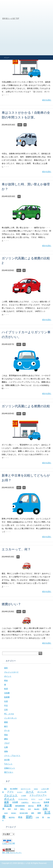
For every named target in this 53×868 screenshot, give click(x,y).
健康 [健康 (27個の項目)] (6, 802)
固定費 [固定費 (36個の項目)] (8, 805)
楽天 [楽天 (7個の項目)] (30, 809)
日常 (6, 710)
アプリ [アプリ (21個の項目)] (10, 792)
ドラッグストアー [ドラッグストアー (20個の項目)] (38, 795)
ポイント (8, 676)
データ (7, 731)
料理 (6, 689)
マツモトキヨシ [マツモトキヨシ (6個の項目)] (23, 799)
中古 (6, 705)
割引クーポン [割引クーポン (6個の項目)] (36, 802)
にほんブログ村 (9, 843)
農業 (6, 722)
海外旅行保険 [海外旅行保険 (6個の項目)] (24, 813)
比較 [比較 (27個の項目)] (45, 809)
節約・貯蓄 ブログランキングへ (12, 853)
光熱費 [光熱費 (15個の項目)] (15, 802)
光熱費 (7, 693)
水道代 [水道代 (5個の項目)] (6, 813)
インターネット (10, 718)
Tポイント (8, 764)
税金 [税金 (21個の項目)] (20, 817)
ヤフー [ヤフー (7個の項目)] (33, 799)
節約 (20, 125)
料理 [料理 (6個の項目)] (16, 809)
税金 (6, 680)
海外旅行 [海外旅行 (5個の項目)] (14, 813)
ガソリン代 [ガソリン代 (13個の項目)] (42, 792)
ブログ (7, 743)
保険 (6, 751)
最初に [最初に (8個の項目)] (22, 809)
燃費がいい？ (11, 604)
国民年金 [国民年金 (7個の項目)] (31, 806)
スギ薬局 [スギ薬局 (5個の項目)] (23, 796)
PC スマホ (9, 714)
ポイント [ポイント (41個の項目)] (9, 799)
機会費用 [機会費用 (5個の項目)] (37, 809)
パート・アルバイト (12, 756)
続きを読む (47, 100)
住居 (6, 701)
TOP (11, 18)
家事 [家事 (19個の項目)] (39, 806)
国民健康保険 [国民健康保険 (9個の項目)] (20, 806)
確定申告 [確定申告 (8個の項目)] (12, 817)
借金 (6, 735)
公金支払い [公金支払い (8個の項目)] (25, 802)
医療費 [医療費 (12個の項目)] (46, 802)
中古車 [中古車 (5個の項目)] (48, 799)
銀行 (6, 726)
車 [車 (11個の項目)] (43, 817)
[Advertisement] (26, 28)
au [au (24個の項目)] (5, 788)
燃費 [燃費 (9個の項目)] (39, 813)
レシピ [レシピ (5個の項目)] (41, 799)
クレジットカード (11, 672)
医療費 (7, 697)
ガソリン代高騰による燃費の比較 (26, 406)
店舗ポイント (10, 768)
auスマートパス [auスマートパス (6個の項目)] (26, 789)
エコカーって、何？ (16, 549)
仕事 (6, 747)
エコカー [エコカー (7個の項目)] (20, 792)
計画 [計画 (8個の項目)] (37, 817)
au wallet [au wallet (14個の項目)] (14, 789)
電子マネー (9, 772)
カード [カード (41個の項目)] (30, 792)
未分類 (7, 760)
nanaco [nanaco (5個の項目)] (36, 789)
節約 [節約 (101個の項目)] (29, 817)
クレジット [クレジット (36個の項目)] (11, 795)
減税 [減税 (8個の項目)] (33, 813)
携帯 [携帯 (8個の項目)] (9, 809)
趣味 (6, 739)
